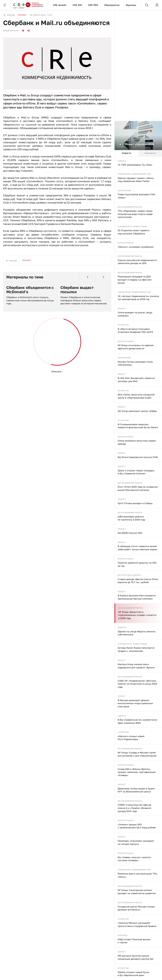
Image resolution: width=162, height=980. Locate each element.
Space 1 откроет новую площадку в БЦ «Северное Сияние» (136, 472)
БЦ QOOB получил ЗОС (130, 533)
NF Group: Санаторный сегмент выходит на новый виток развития (137, 892)
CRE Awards (60, 5)
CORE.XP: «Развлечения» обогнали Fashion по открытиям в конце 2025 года (137, 684)
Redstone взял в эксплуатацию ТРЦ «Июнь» (137, 875)
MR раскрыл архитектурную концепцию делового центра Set (136, 957)
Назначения (124, 190)
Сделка (122, 161)
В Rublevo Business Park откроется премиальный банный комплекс (137, 597)
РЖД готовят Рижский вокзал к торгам (134, 941)
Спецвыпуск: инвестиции (132, 226)
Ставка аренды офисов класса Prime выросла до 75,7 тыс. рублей (138, 581)
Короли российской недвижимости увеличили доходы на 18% (137, 262)
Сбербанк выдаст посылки (77, 290)
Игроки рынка (126, 243)
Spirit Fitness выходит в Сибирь (135, 503)
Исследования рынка (130, 207)
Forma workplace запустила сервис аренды (137, 442)
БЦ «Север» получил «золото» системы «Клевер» (134, 859)
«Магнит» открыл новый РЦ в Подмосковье (131, 738)
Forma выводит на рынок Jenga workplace (135, 314)
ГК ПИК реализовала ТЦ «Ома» (135, 165)
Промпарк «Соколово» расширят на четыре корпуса (136, 842)
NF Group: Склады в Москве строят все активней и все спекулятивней (137, 754)
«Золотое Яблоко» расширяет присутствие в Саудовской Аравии (137, 924)
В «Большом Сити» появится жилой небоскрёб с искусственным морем (137, 548)
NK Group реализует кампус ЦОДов (137, 411)
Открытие (123, 325)
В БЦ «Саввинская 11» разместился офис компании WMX (137, 721)
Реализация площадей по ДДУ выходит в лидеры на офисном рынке (135, 280)
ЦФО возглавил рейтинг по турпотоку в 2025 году (131, 518)
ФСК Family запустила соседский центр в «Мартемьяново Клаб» (136, 396)
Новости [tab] (126, 153)
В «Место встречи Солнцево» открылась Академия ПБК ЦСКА (135, 330)
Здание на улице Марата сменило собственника (137, 633)
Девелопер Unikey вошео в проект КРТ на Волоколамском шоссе (136, 790)
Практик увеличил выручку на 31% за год (137, 564)
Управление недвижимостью (134, 174)
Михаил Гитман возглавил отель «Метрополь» (135, 363)
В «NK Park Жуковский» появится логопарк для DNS (136, 380)
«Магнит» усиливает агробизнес (136, 247)
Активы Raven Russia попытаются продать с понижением (136, 649)
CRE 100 (77, 5)
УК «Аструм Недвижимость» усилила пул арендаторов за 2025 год (138, 298)
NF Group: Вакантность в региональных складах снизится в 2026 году (137, 615)
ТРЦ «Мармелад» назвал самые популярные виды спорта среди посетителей (135, 214)
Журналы (131, 5)
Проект (122, 308)
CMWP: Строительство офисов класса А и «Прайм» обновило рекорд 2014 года (134, 808)
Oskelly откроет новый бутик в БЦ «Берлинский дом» (134, 974)
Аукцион (123, 935)
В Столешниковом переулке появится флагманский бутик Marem (138, 426)
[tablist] (138, 153)
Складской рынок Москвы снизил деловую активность (136, 908)
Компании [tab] (150, 153)
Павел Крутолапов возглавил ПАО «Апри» (136, 196)
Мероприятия (112, 5)
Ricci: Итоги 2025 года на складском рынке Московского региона (138, 488)
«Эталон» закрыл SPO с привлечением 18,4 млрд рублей (137, 826)
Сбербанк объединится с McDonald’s (30, 290)
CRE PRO (93, 5)
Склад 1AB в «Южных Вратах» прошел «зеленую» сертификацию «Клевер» (137, 772)
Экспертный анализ (129, 575)
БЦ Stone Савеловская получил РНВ (138, 457)
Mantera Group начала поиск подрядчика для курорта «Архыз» (136, 666)
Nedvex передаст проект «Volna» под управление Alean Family (136, 180)
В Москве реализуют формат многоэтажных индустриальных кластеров (135, 703)
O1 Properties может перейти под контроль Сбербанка (134, 232)
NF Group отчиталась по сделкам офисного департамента (136, 347)
